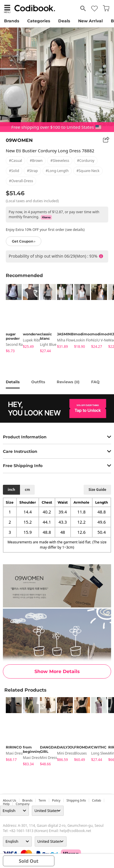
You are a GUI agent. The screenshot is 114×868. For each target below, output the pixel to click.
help (6, 804)
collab (96, 800)
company (23, 804)
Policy (56, 800)
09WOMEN (19, 140)
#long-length (57, 171)
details (13, 382)
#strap (32, 171)
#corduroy (86, 161)
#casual (15, 161)
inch (11, 490)
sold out (29, 861)
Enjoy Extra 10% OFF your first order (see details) (45, 230)
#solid (14, 171)
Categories (39, 21)
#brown (36, 161)
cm (27, 490)
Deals (64, 21)
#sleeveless (60, 161)
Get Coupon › (24, 241)
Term (42, 800)
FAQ (95, 382)
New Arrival (90, 21)
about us (10, 800)
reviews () (68, 382)
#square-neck (88, 171)
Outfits (38, 382)
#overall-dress (21, 181)
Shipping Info (76, 800)
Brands (12, 21)
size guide (97, 490)
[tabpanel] (11, 319)
